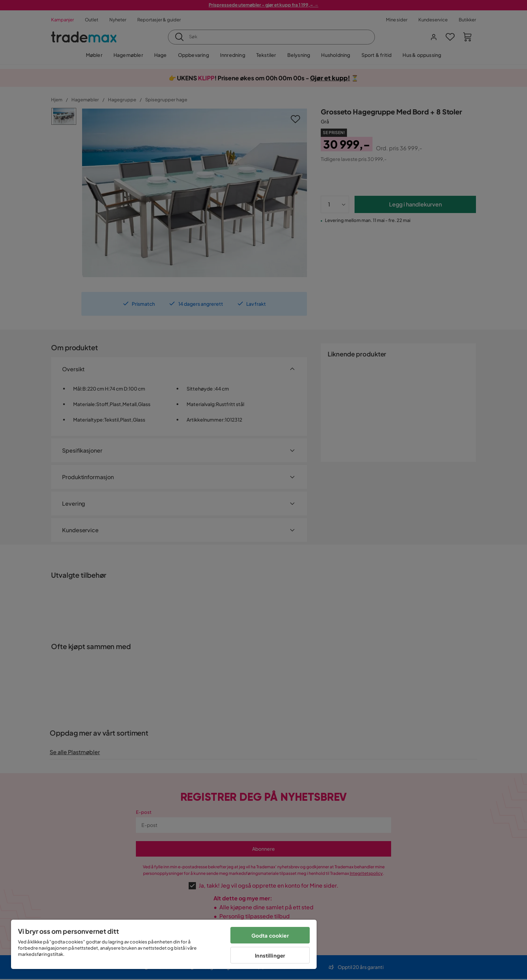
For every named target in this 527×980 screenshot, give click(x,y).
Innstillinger (270, 955)
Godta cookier (270, 935)
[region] (164, 944)
